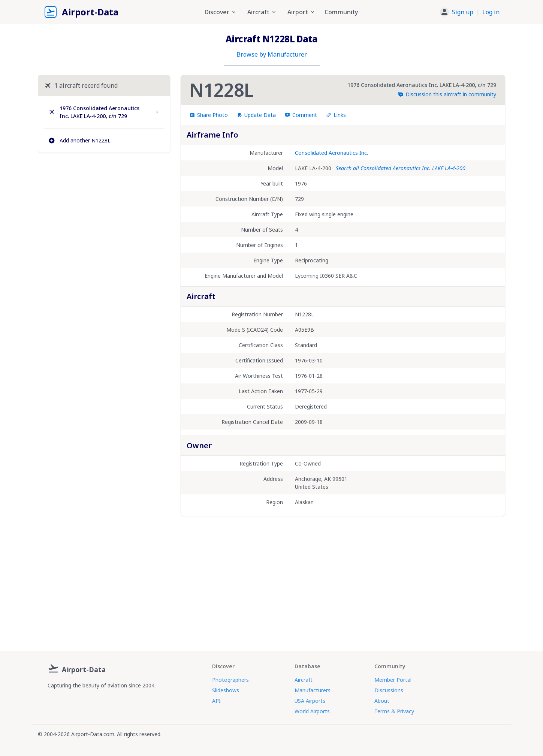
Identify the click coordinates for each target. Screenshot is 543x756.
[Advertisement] (104, 223)
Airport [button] (301, 12)
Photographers (230, 680)
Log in (491, 12)
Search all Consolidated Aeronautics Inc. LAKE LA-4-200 (401, 168)
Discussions (389, 690)
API (216, 701)
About (382, 701)
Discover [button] (221, 12)
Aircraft (304, 680)
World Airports (312, 711)
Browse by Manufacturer (272, 54)
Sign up (463, 12)
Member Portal (393, 680)
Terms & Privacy (394, 711)
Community (341, 12)
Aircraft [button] (262, 12)
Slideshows (226, 690)
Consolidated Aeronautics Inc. (331, 153)
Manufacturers (313, 690)
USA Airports (310, 701)
